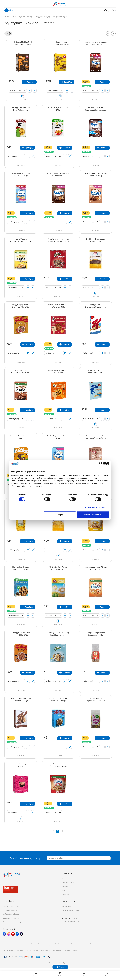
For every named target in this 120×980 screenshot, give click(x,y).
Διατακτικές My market (11, 918)
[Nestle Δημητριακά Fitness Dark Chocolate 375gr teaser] (58, 174)
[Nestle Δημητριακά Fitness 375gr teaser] (58, 437)
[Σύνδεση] (105, 10)
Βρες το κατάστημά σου (11, 907)
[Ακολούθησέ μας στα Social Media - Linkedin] (17, 934)
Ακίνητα (65, 890)
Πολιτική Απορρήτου (32, 950)
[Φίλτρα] (8, 33)
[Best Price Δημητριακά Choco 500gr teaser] (96, 240)
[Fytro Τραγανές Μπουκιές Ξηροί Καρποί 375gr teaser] (58, 634)
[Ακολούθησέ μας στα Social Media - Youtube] (13, 934)
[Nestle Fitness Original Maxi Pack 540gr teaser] (21, 174)
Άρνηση (60, 515)
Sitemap (76, 950)
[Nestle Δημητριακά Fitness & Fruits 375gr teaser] (96, 568)
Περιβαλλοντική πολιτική (12, 922)
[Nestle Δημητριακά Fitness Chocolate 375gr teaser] (96, 174)
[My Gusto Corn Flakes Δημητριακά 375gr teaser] (58, 568)
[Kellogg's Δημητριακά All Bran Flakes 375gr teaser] (58, 699)
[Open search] (11, 10)
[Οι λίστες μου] (30, 91)
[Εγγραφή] (108, 858)
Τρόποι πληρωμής (45, 950)
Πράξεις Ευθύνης (68, 883)
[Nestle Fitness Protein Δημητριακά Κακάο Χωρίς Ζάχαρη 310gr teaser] (96, 109)
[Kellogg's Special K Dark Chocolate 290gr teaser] (21, 699)
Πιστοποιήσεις (57, 950)
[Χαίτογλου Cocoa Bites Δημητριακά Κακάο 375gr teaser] (96, 437)
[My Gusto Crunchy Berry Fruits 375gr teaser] (21, 765)
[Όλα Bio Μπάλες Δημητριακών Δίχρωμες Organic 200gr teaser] (96, 699)
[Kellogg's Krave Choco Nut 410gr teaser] (21, 437)
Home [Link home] (7, 17)
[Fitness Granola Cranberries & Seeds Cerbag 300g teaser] (58, 765)
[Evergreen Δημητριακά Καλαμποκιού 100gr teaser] (96, 634)
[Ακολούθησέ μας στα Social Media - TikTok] (21, 934)
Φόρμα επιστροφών (10, 910)
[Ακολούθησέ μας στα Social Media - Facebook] (4, 934)
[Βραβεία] (11, 889)
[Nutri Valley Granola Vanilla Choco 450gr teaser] (21, 568)
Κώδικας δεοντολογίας (11, 914)
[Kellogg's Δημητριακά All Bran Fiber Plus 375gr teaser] (21, 306)
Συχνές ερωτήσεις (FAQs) (71, 910)
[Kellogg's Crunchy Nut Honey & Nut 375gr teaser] (21, 634)
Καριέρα (65, 887)
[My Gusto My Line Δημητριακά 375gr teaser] (96, 371)
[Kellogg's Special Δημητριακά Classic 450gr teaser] (96, 306)
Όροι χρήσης (20, 950)
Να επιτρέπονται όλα (93, 515)
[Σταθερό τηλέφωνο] (110, 10)
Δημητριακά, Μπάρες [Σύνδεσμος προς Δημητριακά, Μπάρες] (42, 17)
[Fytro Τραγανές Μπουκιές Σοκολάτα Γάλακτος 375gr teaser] (58, 240)
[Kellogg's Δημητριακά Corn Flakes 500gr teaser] (21, 109)
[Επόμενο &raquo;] (67, 831)
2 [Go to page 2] (62, 831)
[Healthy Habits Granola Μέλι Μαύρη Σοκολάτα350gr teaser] (58, 371)
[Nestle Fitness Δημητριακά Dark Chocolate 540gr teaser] (96, 43)
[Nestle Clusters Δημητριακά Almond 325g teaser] (21, 240)
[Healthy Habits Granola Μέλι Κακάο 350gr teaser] (58, 306)
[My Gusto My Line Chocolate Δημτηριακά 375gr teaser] (60, 43)
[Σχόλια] (35, 91)
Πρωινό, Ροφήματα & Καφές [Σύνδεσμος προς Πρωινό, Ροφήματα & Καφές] (22, 17)
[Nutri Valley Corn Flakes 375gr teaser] (58, 109)
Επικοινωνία (66, 907)
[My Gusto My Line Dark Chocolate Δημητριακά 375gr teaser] (23, 43)
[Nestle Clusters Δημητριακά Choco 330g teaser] (21, 371)
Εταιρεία (65, 879)
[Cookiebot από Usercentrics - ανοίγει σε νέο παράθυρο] (99, 464)
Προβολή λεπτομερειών (95, 507)
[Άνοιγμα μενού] (7, 10)
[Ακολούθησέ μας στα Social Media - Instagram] (9, 934)
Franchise (65, 894)
